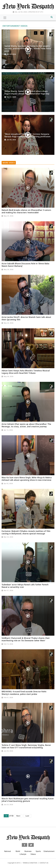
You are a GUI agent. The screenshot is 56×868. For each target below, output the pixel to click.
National (8, 851)
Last (27, 816)
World (18, 851)
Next (18, 816)
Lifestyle (23, 854)
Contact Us (44, 863)
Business (28, 851)
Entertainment (49, 851)
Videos (33, 854)
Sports (38, 851)
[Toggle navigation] (5, 18)
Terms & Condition (30, 863)
